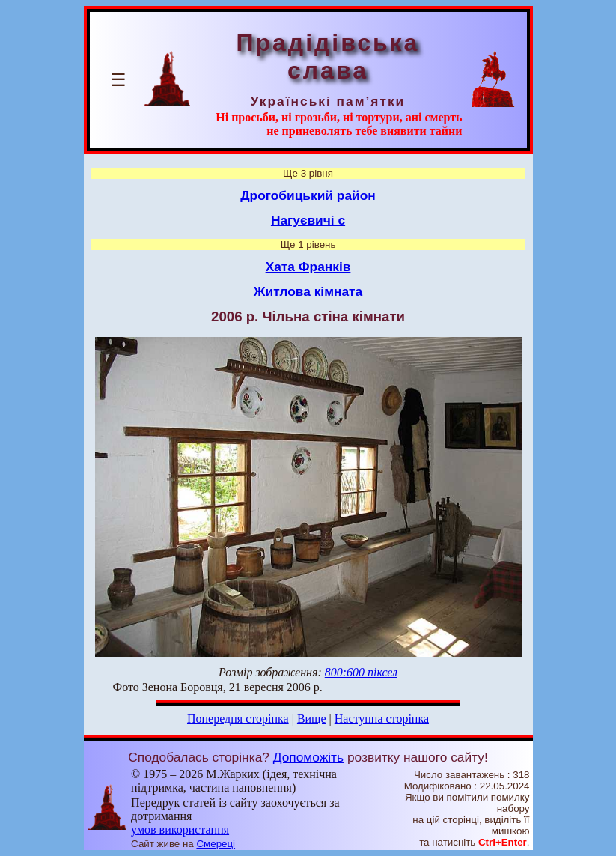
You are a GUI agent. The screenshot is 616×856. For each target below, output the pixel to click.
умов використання (180, 829)
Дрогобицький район (308, 195)
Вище (312, 719)
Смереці (216, 844)
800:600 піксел (361, 672)
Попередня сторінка (238, 719)
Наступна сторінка (382, 719)
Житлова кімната (308, 291)
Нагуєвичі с (308, 220)
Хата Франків (308, 267)
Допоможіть (308, 757)
